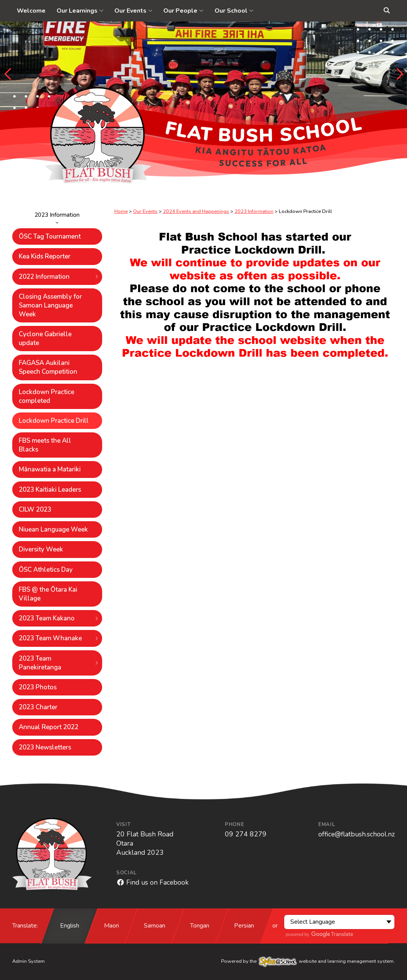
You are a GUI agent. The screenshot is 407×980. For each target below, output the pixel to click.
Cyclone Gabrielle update (45, 339)
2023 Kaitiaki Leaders (50, 490)
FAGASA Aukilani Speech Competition (48, 367)
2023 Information (57, 218)
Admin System (28, 961)
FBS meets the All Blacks (45, 445)
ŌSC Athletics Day (46, 570)
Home (121, 211)
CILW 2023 (35, 510)
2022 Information (59, 277)
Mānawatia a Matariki (50, 469)
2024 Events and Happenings (196, 211)
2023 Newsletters (45, 747)
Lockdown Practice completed (46, 396)
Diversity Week (41, 549)
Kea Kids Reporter (45, 256)
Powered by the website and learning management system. (308, 961)
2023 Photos (38, 687)
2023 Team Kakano (59, 618)
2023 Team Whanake (59, 638)
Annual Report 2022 (49, 727)
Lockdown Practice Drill (54, 421)
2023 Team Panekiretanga (59, 663)
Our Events (145, 211)
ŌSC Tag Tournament (50, 236)
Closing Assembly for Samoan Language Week (50, 305)
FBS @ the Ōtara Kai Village (48, 594)
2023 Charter (38, 707)
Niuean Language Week (53, 529)
